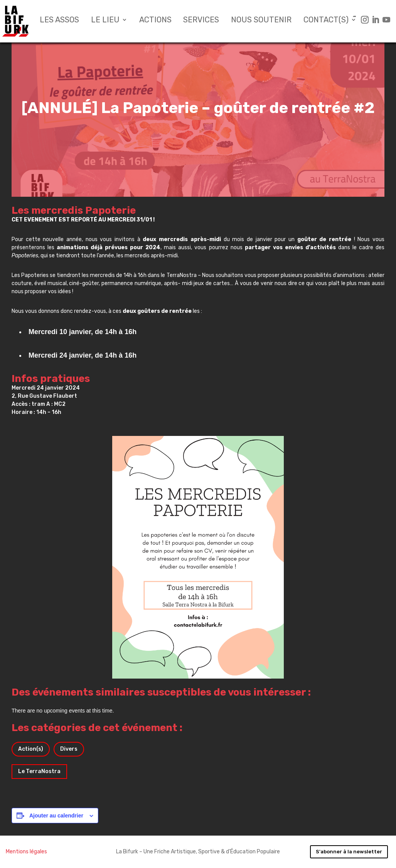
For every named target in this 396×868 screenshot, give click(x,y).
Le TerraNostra (39, 771)
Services (201, 21)
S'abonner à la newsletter (349, 852)
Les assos (59, 21)
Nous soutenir (261, 21)
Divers (69, 749)
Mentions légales (26, 852)
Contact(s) (326, 21)
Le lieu (105, 21)
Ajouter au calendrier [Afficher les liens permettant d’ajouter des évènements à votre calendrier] (56, 816)
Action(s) (31, 749)
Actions (155, 21)
